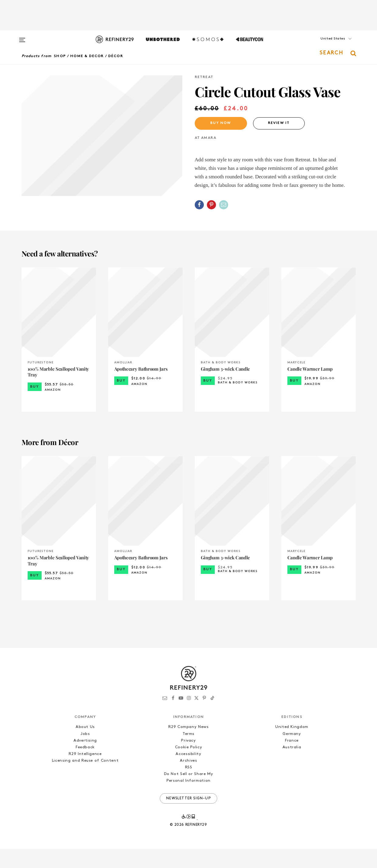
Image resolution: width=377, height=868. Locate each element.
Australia (292, 766)
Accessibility (188, 773)
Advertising (85, 760)
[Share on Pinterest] (211, 205)
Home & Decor (87, 56)
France (292, 760)
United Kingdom (292, 746)
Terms (188, 753)
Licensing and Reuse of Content (85, 780)
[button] (325, 45)
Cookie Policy (188, 766)
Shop (60, 56)
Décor (116, 56)
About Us (85, 746)
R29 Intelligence (85, 773)
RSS (189, 786)
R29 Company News (188, 746)
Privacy (188, 760)
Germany (292, 753)
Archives (188, 780)
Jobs (85, 753)
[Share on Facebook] (199, 205)
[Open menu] (22, 37)
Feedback (85, 766)
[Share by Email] (224, 205)
